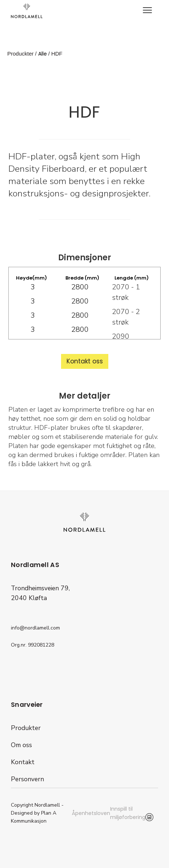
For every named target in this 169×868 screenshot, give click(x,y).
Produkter (26, 728)
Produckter (21, 54)
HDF (57, 54)
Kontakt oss (85, 361)
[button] (147, 11)
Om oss (21, 745)
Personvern (27, 779)
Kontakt (23, 762)
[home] (27, 11)
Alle (43, 54)
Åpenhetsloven (91, 813)
